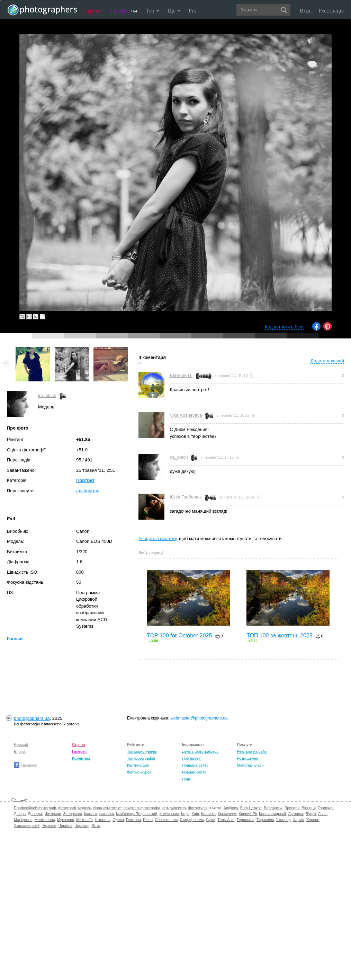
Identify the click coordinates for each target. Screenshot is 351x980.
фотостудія (198, 808)
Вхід (305, 11)
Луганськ (296, 814)
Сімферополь (192, 820)
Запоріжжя (72, 814)
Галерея (124, 11)
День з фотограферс (200, 751)
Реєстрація (331, 11)
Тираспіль (265, 820)
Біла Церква (251, 808)
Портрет (85, 480)
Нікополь (103, 820)
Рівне (148, 820)
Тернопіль (246, 820)
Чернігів (65, 826)
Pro (192, 11)
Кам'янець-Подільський (137, 814)
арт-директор (174, 808)
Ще (174, 11)
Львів (323, 814)
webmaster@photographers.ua (199, 718)
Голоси (15, 639)
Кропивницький (272, 814)
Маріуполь (23, 820)
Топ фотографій (141, 758)
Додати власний (327, 361)
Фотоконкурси (139, 772)
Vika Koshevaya (186, 415)
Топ (152, 11)
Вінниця (309, 808)
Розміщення (247, 758)
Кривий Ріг (248, 814)
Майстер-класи (250, 765)
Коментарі (81, 758)
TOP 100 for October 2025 (179, 635)
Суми (211, 820)
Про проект (192, 758)
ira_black (47, 395)
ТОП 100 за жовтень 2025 (279, 635)
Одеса (118, 820)
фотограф (67, 808)
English (20, 751)
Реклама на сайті (252, 751)
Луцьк (311, 814)
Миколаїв (84, 820)
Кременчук (227, 814)
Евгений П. (181, 375)
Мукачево (66, 820)
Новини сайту (194, 772)
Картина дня (138, 765)
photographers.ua (32, 718)
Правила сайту (195, 765)
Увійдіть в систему (157, 538)
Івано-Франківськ (99, 814)
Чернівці (82, 826)
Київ (195, 814)
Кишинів (208, 814)
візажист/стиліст (107, 808)
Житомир (53, 814)
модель (85, 808)
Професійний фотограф (35, 808)
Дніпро (20, 814)
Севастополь (166, 820)
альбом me (88, 491)
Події (187, 779)
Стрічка (93, 11)
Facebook (25, 765)
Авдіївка (231, 808)
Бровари (292, 808)
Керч (185, 814)
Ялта (96, 826)
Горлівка (325, 808)
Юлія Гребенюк (185, 497)
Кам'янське (169, 814)
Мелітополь (45, 820)
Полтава (133, 820)
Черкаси (49, 826)
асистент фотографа (142, 808)
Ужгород (283, 820)
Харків (299, 820)
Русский (21, 744)
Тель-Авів (226, 820)
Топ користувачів (142, 751)
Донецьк (35, 814)
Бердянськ (273, 808)
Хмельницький (27, 826)
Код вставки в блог (284, 327)
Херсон (313, 820)
